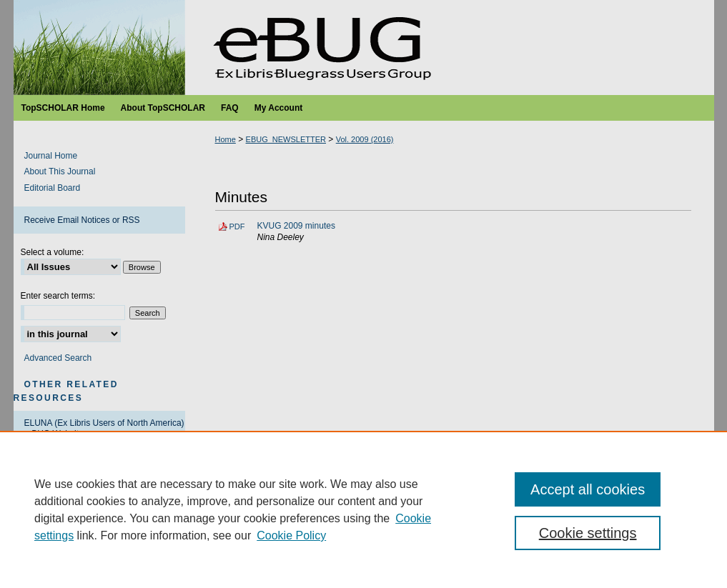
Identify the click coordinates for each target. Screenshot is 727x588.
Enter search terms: (58, 296)
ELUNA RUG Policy (62, 459)
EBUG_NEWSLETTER (286, 139)
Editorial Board (53, 188)
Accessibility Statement (432, 559)
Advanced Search (58, 358)
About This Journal (60, 171)
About (260, 559)
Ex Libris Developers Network (80, 484)
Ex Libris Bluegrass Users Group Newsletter (364, 48)
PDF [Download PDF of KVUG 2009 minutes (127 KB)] (237, 226)
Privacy (220, 575)
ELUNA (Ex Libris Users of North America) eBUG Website (104, 428)
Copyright (261, 575)
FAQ (298, 559)
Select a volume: (53, 252)
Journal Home (51, 156)
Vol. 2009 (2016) (365, 139)
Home (226, 139)
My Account (347, 559)
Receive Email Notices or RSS (82, 220)
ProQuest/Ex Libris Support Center (90, 509)
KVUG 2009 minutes (296, 226)
